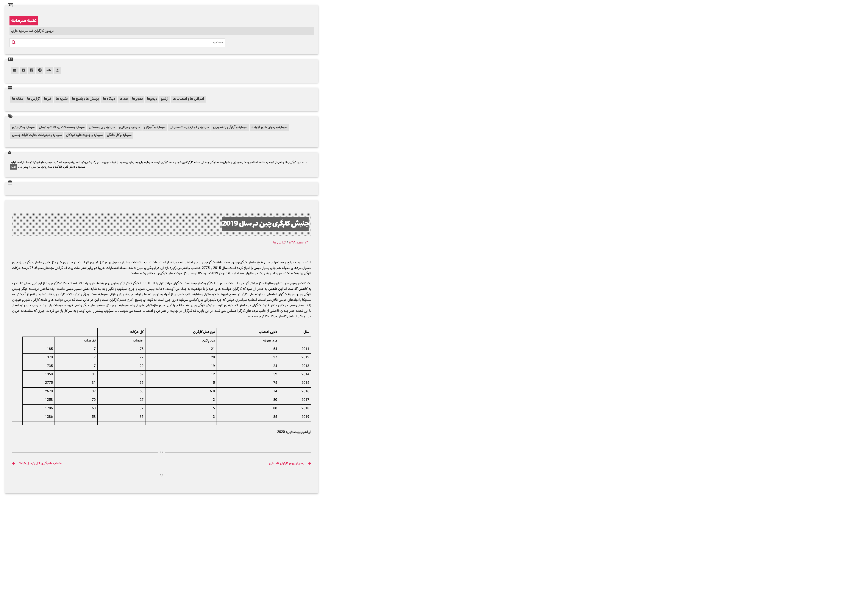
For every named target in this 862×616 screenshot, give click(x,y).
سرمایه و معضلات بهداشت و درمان (62, 127)
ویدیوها (152, 99)
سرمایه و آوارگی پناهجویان (230, 127)
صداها (124, 99)
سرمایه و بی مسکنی (102, 127)
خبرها (48, 99)
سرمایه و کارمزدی (23, 127)
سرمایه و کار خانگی (119, 135)
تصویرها (137, 99)
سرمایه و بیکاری (129, 127)
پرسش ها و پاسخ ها (85, 99)
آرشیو (165, 99)
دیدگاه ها (109, 99)
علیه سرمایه (24, 21)
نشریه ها (62, 99)
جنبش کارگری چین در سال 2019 (265, 224)
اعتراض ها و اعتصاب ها (188, 99)
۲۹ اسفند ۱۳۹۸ (299, 243)
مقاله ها (17, 99)
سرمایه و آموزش (155, 127)
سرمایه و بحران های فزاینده (269, 127)
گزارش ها (33, 99)
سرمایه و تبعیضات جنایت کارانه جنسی (37, 135)
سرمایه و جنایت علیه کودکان (84, 135)
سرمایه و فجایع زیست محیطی (189, 127)
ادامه (14, 167)
